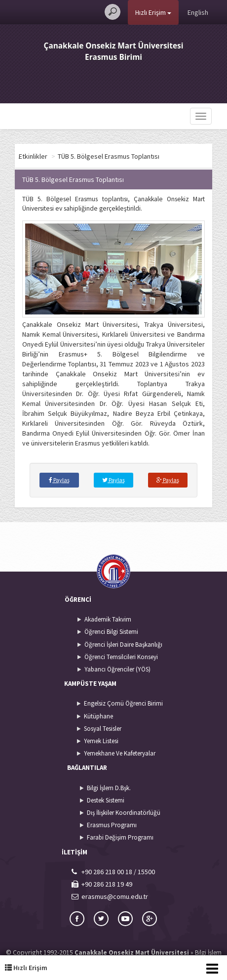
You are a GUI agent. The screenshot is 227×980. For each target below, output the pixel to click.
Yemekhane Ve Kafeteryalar (120, 753)
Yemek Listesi (101, 741)
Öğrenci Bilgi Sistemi (111, 632)
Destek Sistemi (106, 800)
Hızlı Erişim (153, 12)
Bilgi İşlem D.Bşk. (109, 788)
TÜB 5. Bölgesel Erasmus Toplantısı (133, 156)
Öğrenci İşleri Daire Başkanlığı (123, 645)
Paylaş (59, 480)
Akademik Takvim (108, 619)
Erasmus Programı (112, 825)
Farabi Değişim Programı (120, 837)
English (198, 12)
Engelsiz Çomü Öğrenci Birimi (123, 703)
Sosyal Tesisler (103, 729)
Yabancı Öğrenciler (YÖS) (117, 669)
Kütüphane (98, 716)
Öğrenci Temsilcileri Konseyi (121, 657)
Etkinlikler (58, 156)
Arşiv (26, 156)
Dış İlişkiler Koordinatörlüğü (124, 813)
